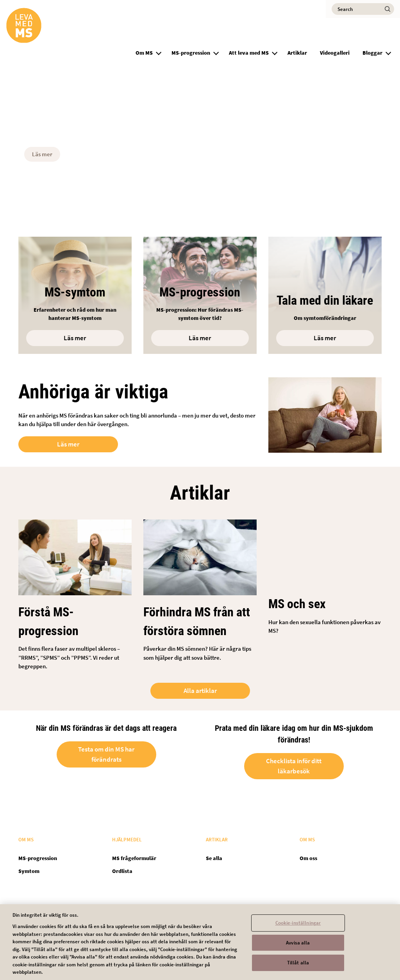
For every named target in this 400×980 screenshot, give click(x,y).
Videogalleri (335, 53)
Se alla (214, 858)
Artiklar (297, 53)
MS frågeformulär (134, 858)
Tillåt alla (298, 968)
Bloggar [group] (372, 53)
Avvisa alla (298, 948)
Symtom (29, 871)
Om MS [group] (144, 53)
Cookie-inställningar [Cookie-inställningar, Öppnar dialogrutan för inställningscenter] (298, 928)
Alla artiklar (200, 691)
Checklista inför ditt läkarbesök (294, 766)
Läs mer (42, 154)
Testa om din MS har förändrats (106, 755)
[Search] (363, 9)
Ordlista (122, 871)
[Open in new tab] (325, 295)
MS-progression (191, 53)
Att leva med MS (249, 53)
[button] (159, 52)
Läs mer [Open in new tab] (68, 444)
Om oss (308, 858)
